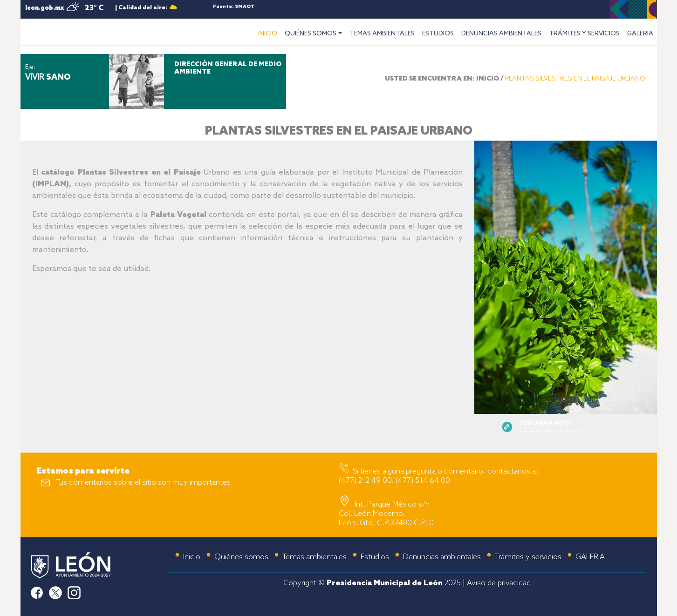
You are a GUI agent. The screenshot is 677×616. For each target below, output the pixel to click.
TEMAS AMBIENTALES (382, 34)
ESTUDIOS (438, 34)
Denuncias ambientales (442, 557)
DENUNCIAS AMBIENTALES (501, 34)
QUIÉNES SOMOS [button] (311, 34)
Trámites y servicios (528, 557)
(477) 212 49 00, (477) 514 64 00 (394, 481)
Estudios (375, 557)
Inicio (192, 557)
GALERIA (640, 34)
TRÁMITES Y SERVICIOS (584, 34)
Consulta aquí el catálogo (550, 427)
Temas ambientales (315, 557)
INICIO (270, 33)
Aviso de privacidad (499, 583)
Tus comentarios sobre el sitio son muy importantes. (144, 483)
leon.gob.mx (44, 8)
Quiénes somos (241, 557)
